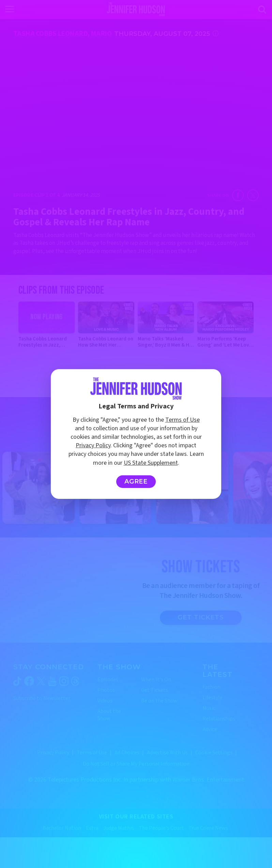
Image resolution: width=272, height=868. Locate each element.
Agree (136, 481)
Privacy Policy (93, 445)
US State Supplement (151, 463)
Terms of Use (183, 420)
